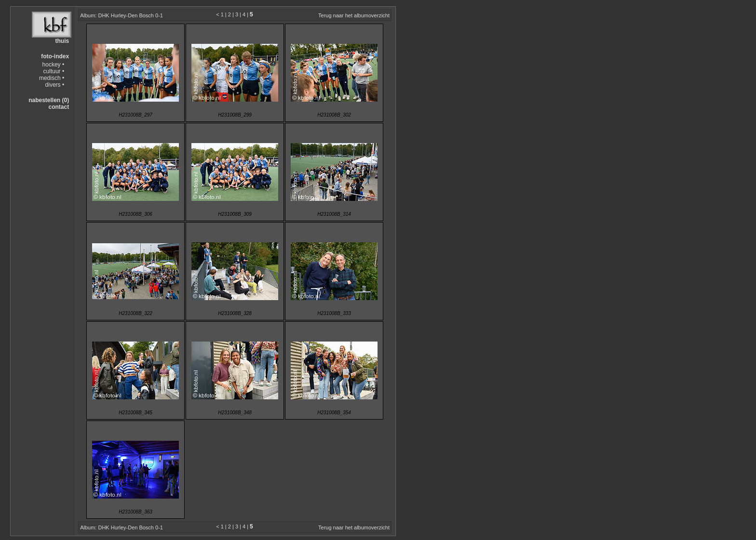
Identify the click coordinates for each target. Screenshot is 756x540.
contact (59, 107)
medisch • (52, 78)
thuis (62, 41)
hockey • (54, 65)
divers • (55, 85)
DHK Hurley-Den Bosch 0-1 (130, 15)
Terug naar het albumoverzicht (354, 15)
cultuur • (54, 71)
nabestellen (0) (49, 100)
